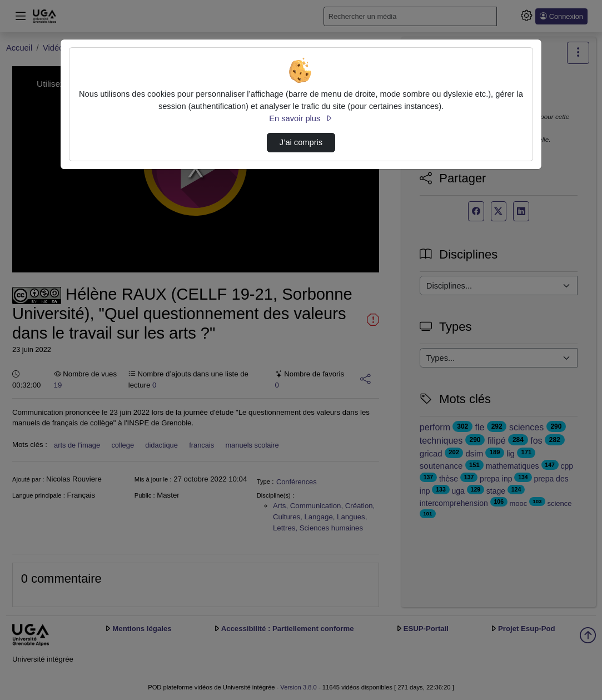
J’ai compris (301, 142)
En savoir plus (301, 118)
